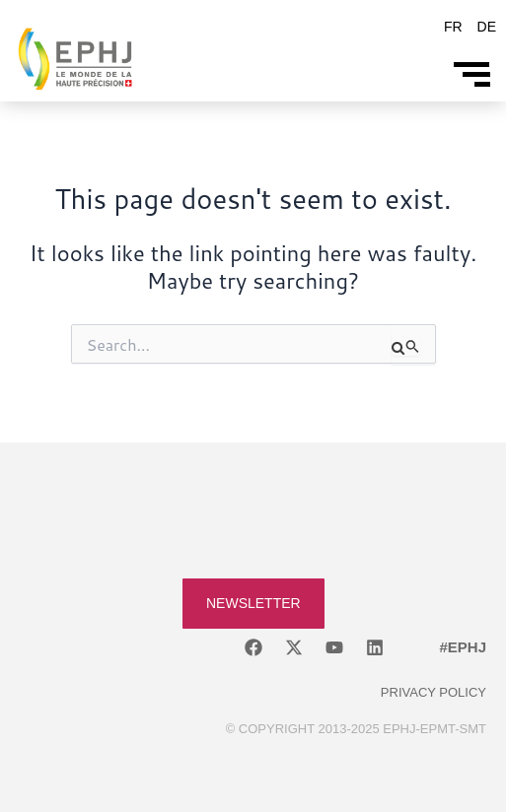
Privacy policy (434, 692)
